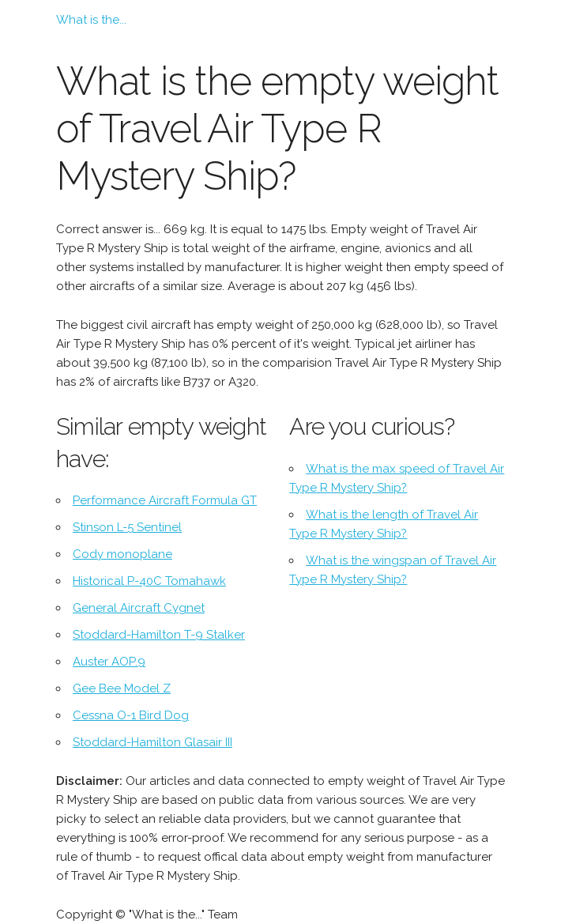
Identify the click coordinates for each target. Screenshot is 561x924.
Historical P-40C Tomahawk (149, 581)
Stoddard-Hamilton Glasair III (152, 742)
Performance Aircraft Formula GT (165, 500)
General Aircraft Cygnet (139, 608)
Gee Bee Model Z (122, 688)
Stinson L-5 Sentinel (127, 527)
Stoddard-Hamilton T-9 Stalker (159, 635)
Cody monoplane (122, 554)
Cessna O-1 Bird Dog (131, 715)
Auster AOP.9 (109, 662)
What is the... (91, 20)
